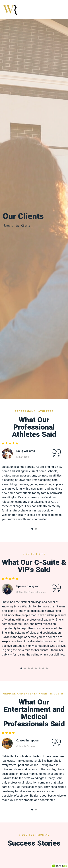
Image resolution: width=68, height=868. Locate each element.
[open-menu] (63, 10)
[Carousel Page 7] (43, 668)
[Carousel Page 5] (36, 668)
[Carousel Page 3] (29, 668)
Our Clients (23, 226)
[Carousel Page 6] (40, 668)
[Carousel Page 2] (36, 529)
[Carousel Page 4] (32, 668)
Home (8, 226)
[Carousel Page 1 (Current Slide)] (32, 529)
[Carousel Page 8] (47, 668)
